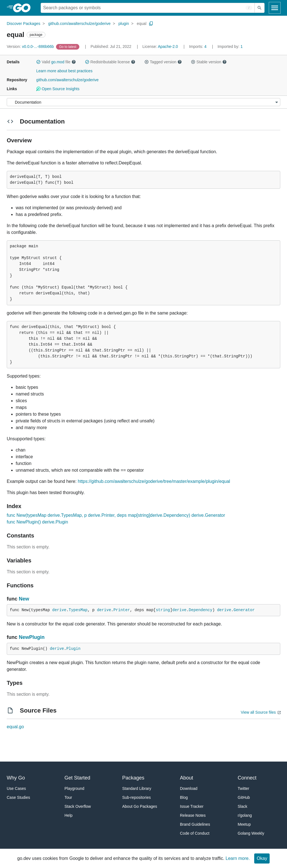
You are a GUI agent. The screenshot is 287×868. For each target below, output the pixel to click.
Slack (242, 806)
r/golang (245, 815)
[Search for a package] (148, 8)
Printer (122, 610)
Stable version (209, 62)
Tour (68, 797)
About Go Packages (140, 806)
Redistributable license (110, 62)
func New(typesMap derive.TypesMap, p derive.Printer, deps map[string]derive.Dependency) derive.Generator (116, 515)
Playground (74, 788)
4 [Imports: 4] (198, 46)
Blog (184, 797)
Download (189, 788)
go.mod (58, 62)
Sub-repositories (136, 797)
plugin (124, 24)
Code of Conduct (195, 833)
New (24, 599)
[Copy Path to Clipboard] (151, 24)
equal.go (15, 727)
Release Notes (193, 815)
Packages (133, 778)
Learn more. (238, 858)
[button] (38, 62)
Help (69, 815)
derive (59, 610)
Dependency (201, 610)
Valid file (56, 62)
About (187, 778)
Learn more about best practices (64, 71)
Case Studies (18, 797)
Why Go (16, 778)
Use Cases (16, 788)
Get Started (77, 778)
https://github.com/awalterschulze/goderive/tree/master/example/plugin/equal (154, 481)
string (163, 610)
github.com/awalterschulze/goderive (79, 24)
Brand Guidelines (195, 824)
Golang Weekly (251, 833)
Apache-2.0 (168, 46)
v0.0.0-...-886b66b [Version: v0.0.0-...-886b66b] (31, 46)
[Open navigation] (275, 8)
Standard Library (137, 788)
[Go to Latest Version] (68, 46)
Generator (244, 610)
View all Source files (258, 712)
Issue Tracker (192, 806)
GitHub (244, 797)
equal (142, 24)
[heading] (24, 8)
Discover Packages (24, 24)
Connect (247, 778)
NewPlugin (32, 637)
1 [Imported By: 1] (230, 46)
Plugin (73, 649)
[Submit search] (260, 8)
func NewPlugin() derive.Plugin (37, 522)
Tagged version (163, 62)
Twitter (243, 788)
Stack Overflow (78, 806)
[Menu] (143, 102)
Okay (262, 858)
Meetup (244, 824)
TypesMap (78, 610)
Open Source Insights (58, 89)
